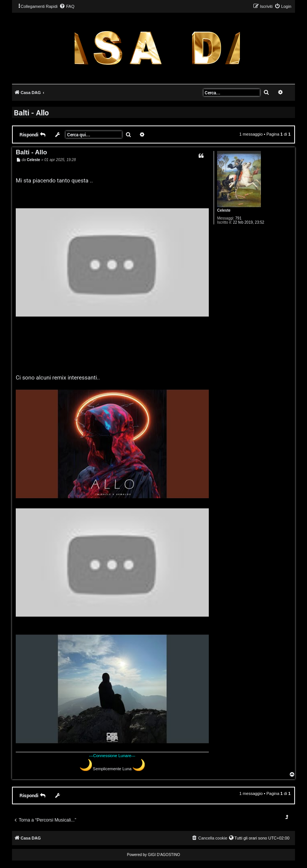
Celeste (224, 210)
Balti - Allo (31, 112)
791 (239, 218)
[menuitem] (67, 6)
